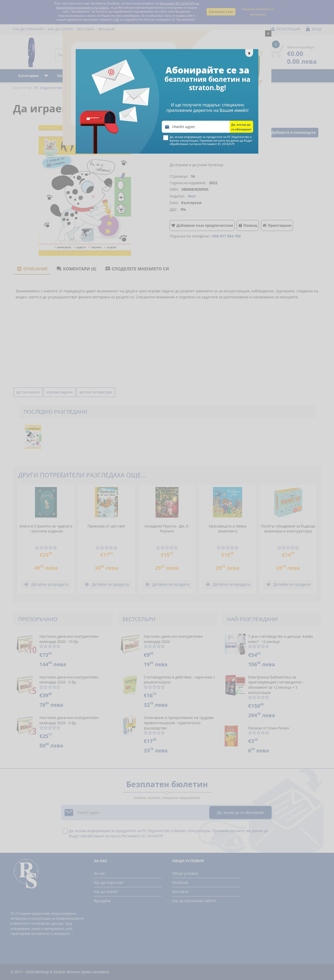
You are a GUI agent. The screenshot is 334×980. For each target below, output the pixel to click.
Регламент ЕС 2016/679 (218, 144)
